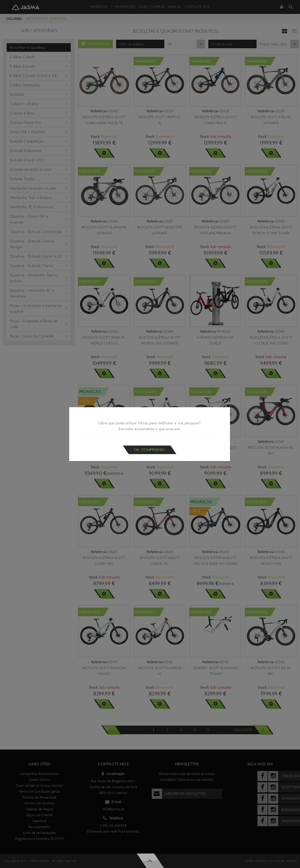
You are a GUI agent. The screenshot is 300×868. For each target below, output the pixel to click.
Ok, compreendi (149, 450)
